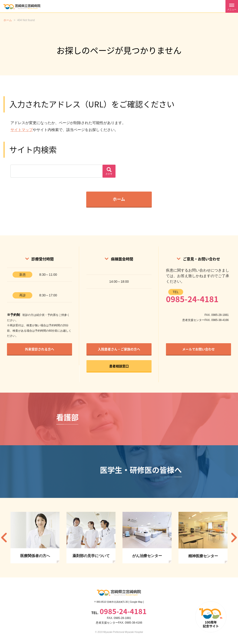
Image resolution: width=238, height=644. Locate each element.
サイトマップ (22, 130)
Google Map (136, 602)
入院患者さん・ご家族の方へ (119, 349)
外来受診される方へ (40, 349)
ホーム (119, 199)
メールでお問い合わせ (198, 349)
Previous (4, 538)
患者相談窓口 (119, 366)
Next (234, 538)
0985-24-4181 (192, 299)
